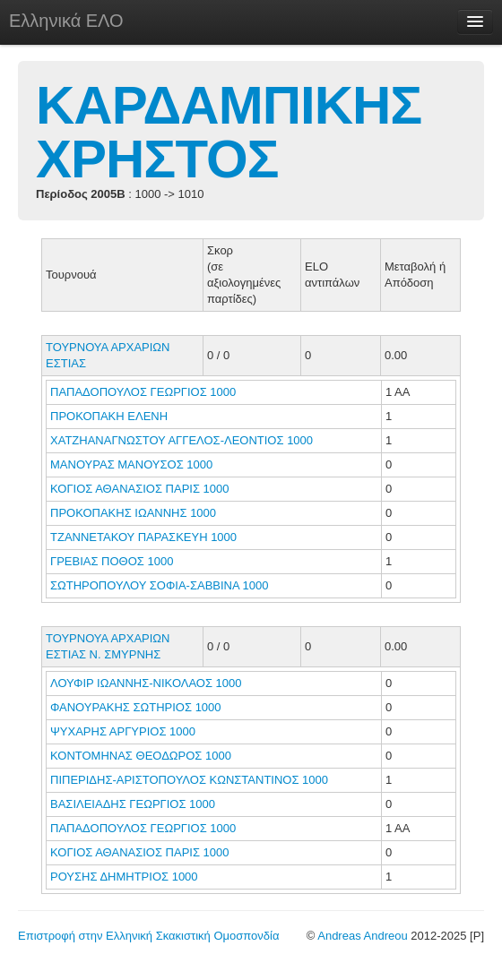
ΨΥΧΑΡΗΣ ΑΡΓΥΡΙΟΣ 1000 (123, 731)
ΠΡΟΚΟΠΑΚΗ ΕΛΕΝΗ (111, 416)
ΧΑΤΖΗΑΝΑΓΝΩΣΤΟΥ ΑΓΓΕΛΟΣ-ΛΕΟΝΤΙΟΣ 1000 (182, 440)
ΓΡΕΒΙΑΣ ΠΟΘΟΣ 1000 (112, 561)
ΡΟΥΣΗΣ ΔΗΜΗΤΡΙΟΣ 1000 (124, 877)
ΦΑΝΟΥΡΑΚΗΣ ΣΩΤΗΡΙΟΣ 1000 (136, 707)
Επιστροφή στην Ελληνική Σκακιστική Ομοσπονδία (148, 936)
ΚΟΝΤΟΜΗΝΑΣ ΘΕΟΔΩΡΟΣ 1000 (141, 756)
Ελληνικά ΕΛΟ (66, 21)
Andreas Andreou (362, 936)
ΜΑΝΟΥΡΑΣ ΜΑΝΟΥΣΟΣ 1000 (131, 464)
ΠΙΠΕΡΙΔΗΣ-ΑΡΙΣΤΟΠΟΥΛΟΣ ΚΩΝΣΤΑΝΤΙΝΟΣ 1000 (189, 780)
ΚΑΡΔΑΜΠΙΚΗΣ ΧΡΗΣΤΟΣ (229, 132)
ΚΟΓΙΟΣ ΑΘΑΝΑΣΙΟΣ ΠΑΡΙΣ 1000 (140, 489)
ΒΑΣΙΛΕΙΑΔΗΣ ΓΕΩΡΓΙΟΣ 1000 (133, 804)
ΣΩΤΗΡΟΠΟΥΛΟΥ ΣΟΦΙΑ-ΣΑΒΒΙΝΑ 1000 (159, 585)
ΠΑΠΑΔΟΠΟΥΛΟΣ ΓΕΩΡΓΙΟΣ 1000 (143, 392)
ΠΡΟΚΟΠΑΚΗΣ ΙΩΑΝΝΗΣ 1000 (133, 513)
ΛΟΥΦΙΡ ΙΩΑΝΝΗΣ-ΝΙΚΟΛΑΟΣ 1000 (146, 683)
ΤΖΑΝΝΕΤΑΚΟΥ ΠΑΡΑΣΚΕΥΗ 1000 (143, 537)
